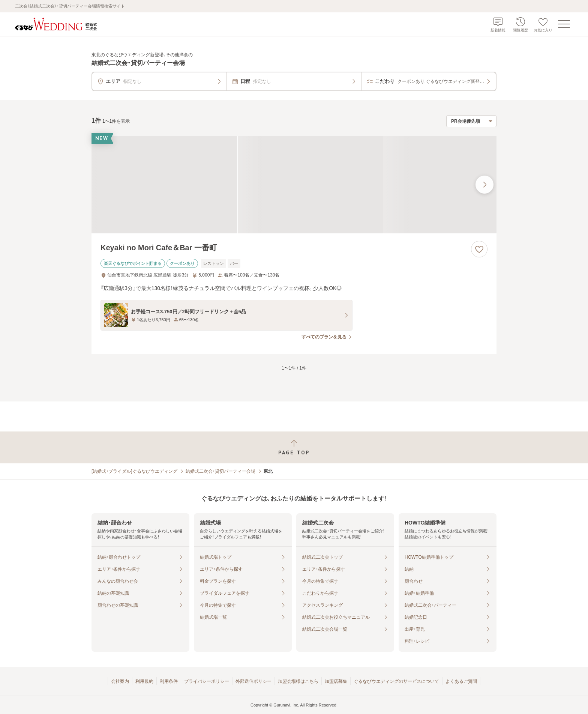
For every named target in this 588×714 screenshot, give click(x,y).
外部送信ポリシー (253, 681)
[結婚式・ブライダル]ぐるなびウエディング (134, 471)
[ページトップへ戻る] (294, 447)
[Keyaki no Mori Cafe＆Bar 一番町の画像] (294, 185)
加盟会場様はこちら (298, 681)
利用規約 (144, 681)
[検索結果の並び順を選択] (471, 121)
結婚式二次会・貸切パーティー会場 (220, 471)
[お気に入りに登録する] (479, 249)
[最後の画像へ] (484, 185)
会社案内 (120, 681)
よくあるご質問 (461, 681)
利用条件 (169, 681)
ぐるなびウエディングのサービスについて (396, 681)
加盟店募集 (336, 681)
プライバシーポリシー (207, 681)
